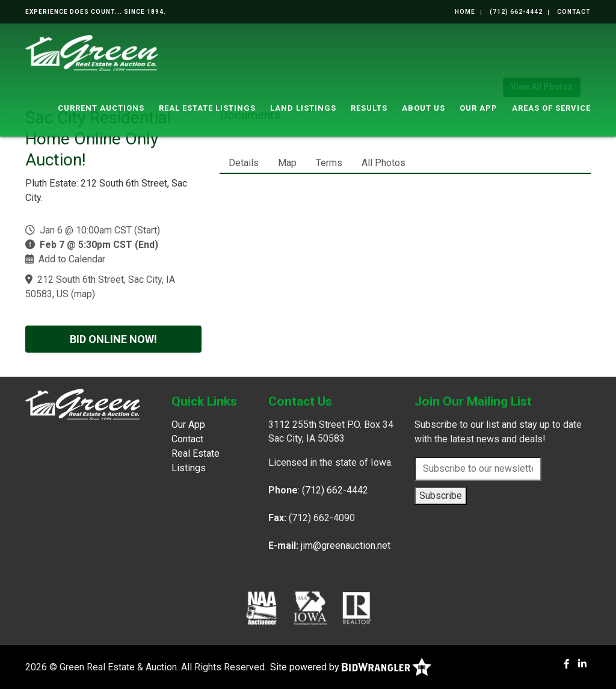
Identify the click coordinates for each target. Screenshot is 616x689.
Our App (479, 108)
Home (465, 12)
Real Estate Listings (207, 108)
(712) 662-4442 (516, 12)
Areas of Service (551, 108)
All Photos (383, 163)
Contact (574, 12)
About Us (423, 108)
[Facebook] (567, 664)
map (83, 294)
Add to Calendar (72, 259)
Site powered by (351, 667)
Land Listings (303, 108)
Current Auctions (101, 108)
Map (287, 163)
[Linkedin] (582, 664)
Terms (329, 163)
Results (369, 108)
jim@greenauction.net (346, 545)
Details (244, 163)
